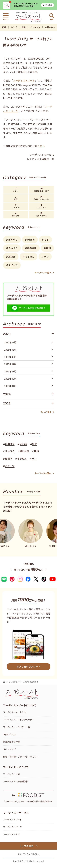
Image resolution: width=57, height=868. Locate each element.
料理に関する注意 (11, 742)
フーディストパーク (12, 827)
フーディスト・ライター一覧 (17, 727)
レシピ (14, 27)
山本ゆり (13, 239)
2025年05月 (29, 357)
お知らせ (15, 215)
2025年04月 (29, 364)
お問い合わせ (9, 734)
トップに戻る (28, 846)
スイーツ (13, 265)
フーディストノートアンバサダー (19, 720)
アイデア (16, 206)
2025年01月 (29, 386)
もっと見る (47, 412)
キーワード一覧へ (44, 273)
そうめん (30, 257)
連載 (24, 27)
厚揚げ (12, 257)
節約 (49, 248)
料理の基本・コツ (42, 190)
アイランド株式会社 (31, 854)
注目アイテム (41, 215)
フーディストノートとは (14, 712)
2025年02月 (29, 379)
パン (46, 257)
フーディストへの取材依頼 (16, 781)
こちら (41, 146)
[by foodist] (29, 794)
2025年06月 (29, 350)
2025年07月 (29, 342)
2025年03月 (29, 371)
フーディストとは (11, 774)
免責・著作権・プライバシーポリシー (21, 757)
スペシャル (42, 206)
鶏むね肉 (32, 248)
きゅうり (13, 248)
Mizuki (31, 239)
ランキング (35, 27)
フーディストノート (24, 80)
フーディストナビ (11, 834)
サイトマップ (9, 749)
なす (47, 239)
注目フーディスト (41, 198)
